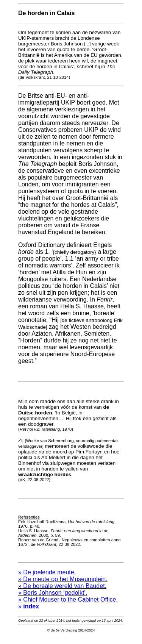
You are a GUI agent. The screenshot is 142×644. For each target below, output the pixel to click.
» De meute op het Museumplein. (63, 585)
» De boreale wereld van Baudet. (62, 592)
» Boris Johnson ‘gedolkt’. (53, 598)
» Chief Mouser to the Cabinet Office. (68, 605)
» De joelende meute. (47, 578)
